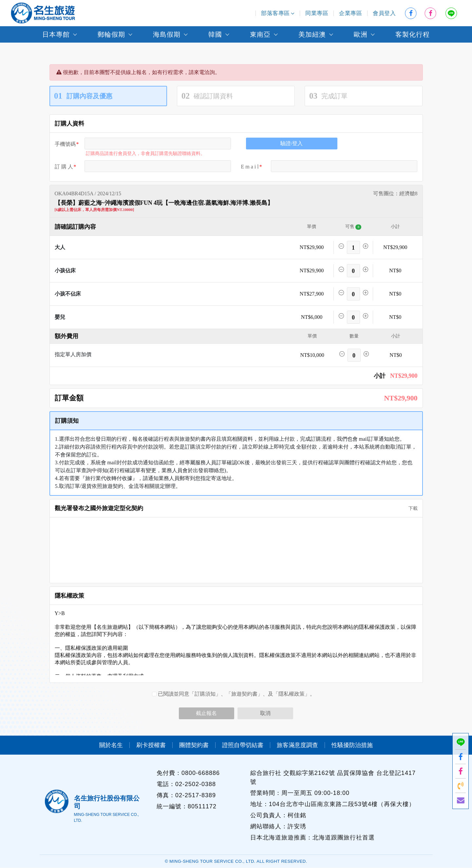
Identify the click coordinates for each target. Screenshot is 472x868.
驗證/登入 (292, 143)
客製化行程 (413, 34)
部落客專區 (278, 13)
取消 (265, 713)
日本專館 (56, 34)
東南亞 (260, 34)
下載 (411, 508)
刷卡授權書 (151, 745)
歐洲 (361, 34)
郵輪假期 (111, 34)
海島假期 (167, 34)
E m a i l (250, 167)
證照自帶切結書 (243, 745)
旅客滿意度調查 (297, 745)
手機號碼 (65, 144)
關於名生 (111, 745)
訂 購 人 (64, 167)
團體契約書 (194, 745)
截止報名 (206, 713)
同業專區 (317, 13)
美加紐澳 (312, 34)
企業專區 (350, 13)
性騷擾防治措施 (352, 745)
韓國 (215, 34)
